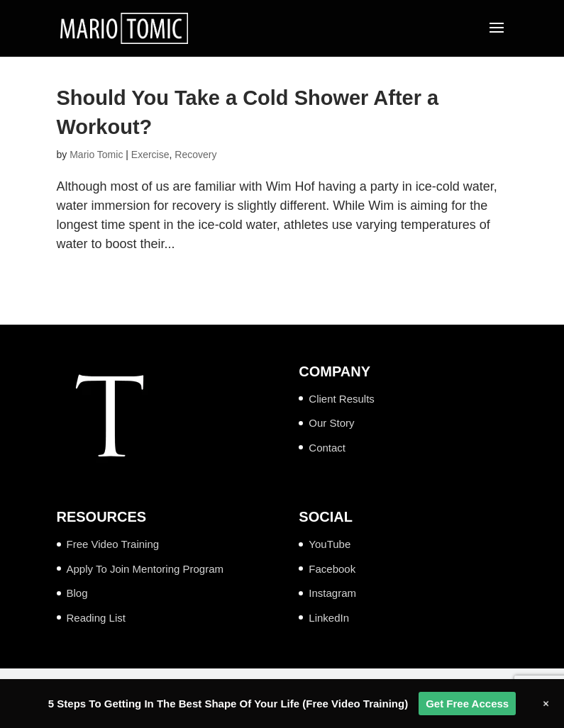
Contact (327, 448)
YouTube (330, 544)
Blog (77, 593)
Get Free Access (467, 704)
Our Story (331, 423)
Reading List (96, 618)
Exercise (150, 155)
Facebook (332, 569)
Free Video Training (113, 544)
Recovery (195, 155)
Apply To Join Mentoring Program (145, 569)
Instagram (332, 593)
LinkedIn (329, 618)
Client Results (342, 399)
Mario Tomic (96, 155)
